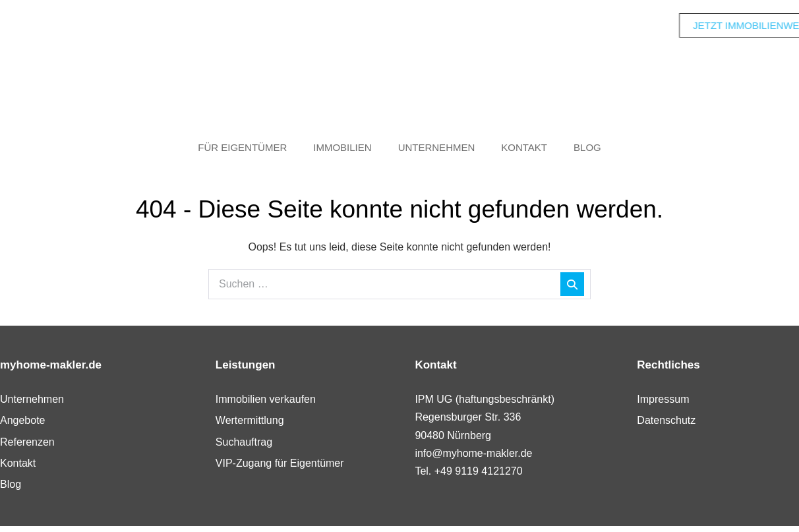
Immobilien (342, 147)
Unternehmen (437, 147)
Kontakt (524, 147)
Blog (587, 147)
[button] (29, 503)
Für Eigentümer (242, 147)
